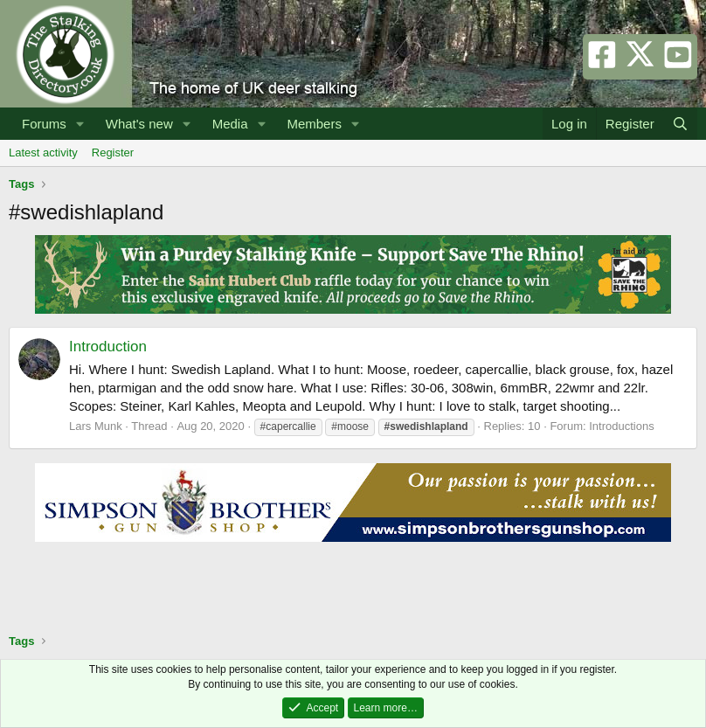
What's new (139, 124)
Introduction (108, 347)
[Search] (680, 124)
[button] (80, 124)
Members (314, 124)
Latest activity (43, 153)
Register (113, 153)
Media (230, 124)
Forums (44, 124)
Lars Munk (96, 426)
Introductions (621, 426)
